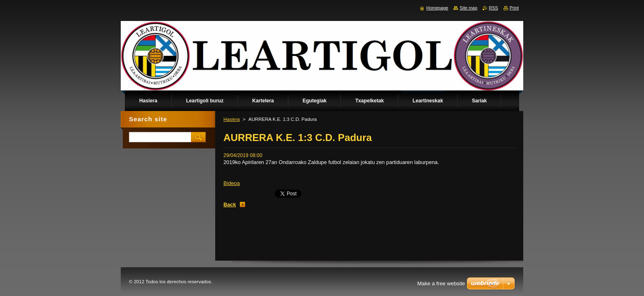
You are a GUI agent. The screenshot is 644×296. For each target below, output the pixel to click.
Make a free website (441, 283)
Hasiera (232, 119)
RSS (493, 8)
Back (230, 205)
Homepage (437, 8)
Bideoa (232, 183)
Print (514, 8)
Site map (468, 8)
